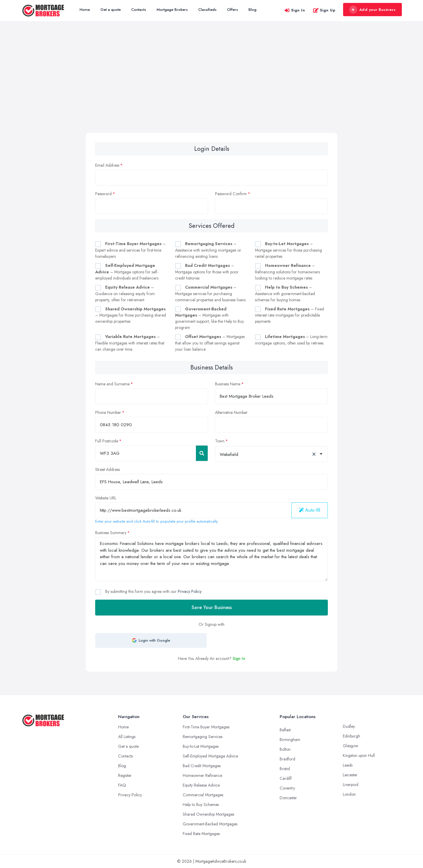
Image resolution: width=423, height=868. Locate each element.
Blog (252, 10)
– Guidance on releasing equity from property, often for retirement (125, 293)
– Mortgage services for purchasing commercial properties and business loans (210, 293)
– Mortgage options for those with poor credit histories (207, 272)
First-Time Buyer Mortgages (206, 727)
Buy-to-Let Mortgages (201, 746)
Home (85, 10)
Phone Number (108, 412)
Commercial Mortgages (203, 795)
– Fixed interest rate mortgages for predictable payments (289, 315)
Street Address (108, 469)
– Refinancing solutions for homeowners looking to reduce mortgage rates (287, 272)
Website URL (106, 498)
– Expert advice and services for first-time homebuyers (130, 250)
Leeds (348, 765)
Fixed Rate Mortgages (201, 834)
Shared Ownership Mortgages (208, 814)
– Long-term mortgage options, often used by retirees (291, 340)
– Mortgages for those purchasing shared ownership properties (131, 315)
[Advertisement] (211, 89)
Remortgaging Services (203, 737)
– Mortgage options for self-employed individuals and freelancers (127, 272)
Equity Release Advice (201, 785)
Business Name (228, 384)
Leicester (350, 775)
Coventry (287, 788)
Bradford (287, 759)
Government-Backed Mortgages (210, 824)
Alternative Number (231, 412)
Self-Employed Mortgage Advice (210, 756)
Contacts (139, 10)
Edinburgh (351, 736)
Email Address (107, 165)
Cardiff (286, 778)
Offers (233, 10)
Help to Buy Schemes (201, 805)
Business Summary (111, 533)
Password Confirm (231, 194)
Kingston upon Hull (359, 755)
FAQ (122, 785)
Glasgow (351, 746)
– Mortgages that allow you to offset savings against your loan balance (210, 343)
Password (103, 194)
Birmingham (290, 740)
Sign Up (324, 10)
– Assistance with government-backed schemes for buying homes (285, 293)
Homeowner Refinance (202, 775)
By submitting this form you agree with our (153, 591)
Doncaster (288, 798)
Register (125, 775)
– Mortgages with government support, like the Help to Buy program (209, 318)
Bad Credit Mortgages (202, 766)
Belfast (285, 730)
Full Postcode (107, 441)
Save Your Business (212, 607)
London (349, 794)
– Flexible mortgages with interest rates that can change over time (130, 343)
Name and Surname (112, 384)
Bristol (285, 769)
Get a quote (111, 10)
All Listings (127, 737)
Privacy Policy (190, 591)
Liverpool (351, 785)
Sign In (295, 10)
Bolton (285, 749)
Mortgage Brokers (172, 10)
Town (220, 441)
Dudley (349, 726)
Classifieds (207, 10)
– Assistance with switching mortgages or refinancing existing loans (208, 250)
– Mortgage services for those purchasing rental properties (288, 250)
